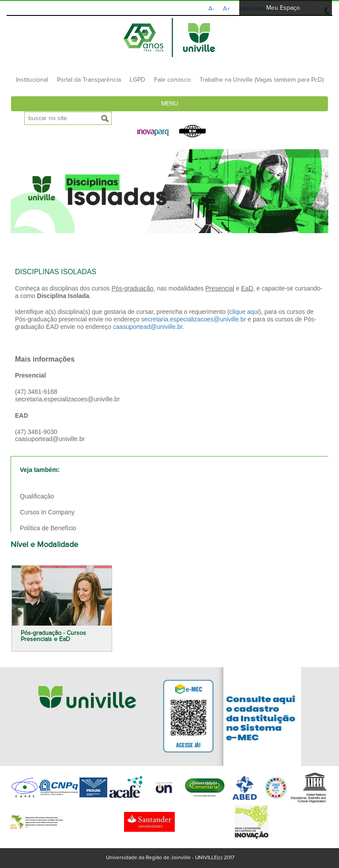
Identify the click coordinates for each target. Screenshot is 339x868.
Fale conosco (172, 80)
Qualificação (37, 496)
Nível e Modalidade (44, 545)
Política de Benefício (48, 528)
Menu (170, 104)
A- (211, 9)
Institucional (32, 80)
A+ (226, 9)
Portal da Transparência (89, 80)
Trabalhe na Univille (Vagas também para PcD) (262, 80)
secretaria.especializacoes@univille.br (194, 319)
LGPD (137, 80)
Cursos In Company (47, 512)
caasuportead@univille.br (148, 327)
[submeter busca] (105, 118)
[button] (154, 133)
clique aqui (244, 312)
